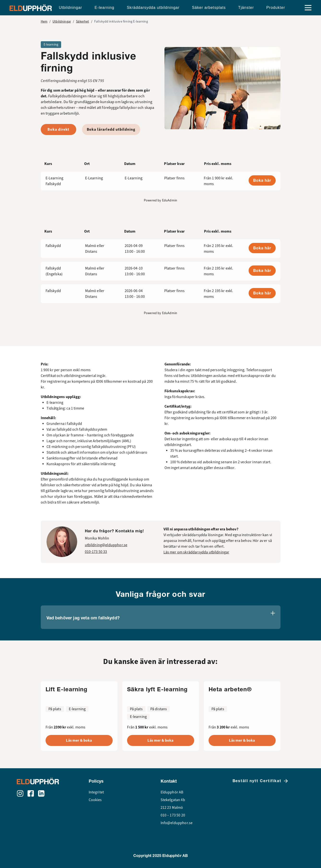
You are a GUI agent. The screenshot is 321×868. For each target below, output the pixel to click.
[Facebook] (31, 793)
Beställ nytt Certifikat (261, 781)
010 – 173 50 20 (173, 815)
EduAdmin (170, 200)
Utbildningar (62, 21)
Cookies (95, 800)
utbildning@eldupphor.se (106, 545)
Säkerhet (82, 21)
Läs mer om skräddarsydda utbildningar (196, 552)
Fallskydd (53, 246)
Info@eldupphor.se (177, 823)
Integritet (96, 792)
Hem (44, 21)
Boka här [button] (262, 180)
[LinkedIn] (41, 793)
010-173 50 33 (96, 552)
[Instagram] (20, 793)
